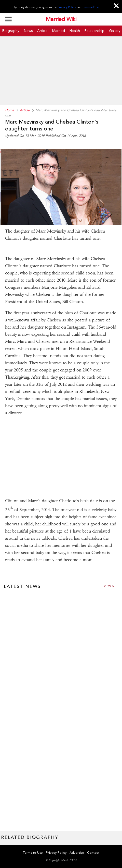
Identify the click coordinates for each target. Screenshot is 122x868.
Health (75, 31)
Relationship (94, 31)
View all (110, 586)
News (28, 31)
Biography (11, 31)
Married (59, 31)
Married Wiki (61, 19)
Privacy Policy (67, 7)
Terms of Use (91, 7)
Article (42, 31)
